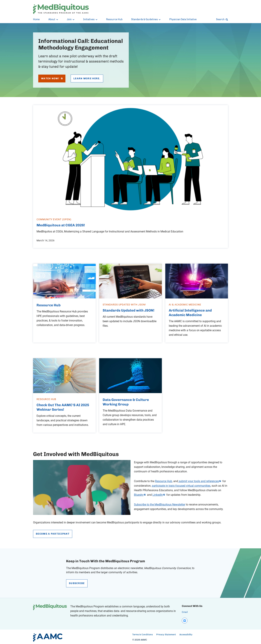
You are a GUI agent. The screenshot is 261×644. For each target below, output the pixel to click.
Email (185, 611)
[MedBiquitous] (61, 9)
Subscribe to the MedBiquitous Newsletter (160, 503)
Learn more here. (87, 78)
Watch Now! (52, 78)
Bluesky (139, 494)
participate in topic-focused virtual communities (181, 485)
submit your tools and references (198, 480)
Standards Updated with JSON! (128, 310)
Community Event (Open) (54, 219)
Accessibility (186, 633)
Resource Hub (114, 20)
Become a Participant (53, 533)
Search (222, 20)
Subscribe (77, 582)
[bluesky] (184, 619)
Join (71, 20)
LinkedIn (158, 494)
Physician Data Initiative (183, 20)
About (53, 20)
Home (36, 20)
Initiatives (90, 20)
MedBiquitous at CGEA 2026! (61, 225)
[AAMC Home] (48, 636)
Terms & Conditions (143, 633)
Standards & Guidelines (146, 20)
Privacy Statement (166, 633)
